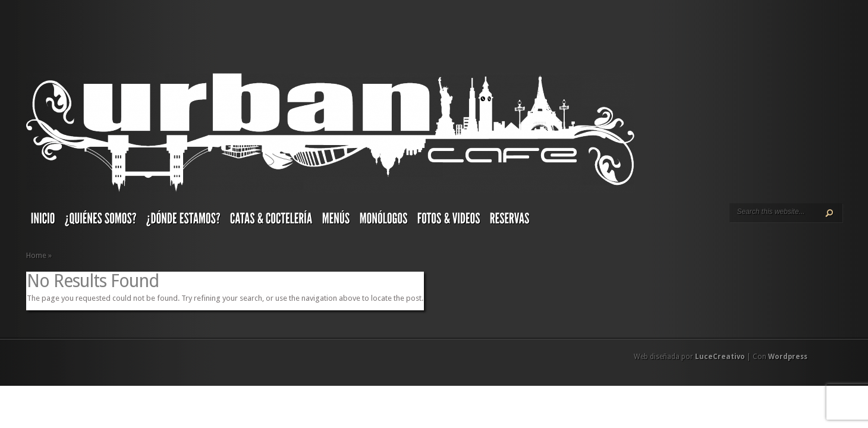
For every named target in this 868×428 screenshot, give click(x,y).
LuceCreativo (720, 357)
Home (36, 255)
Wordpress (788, 357)
